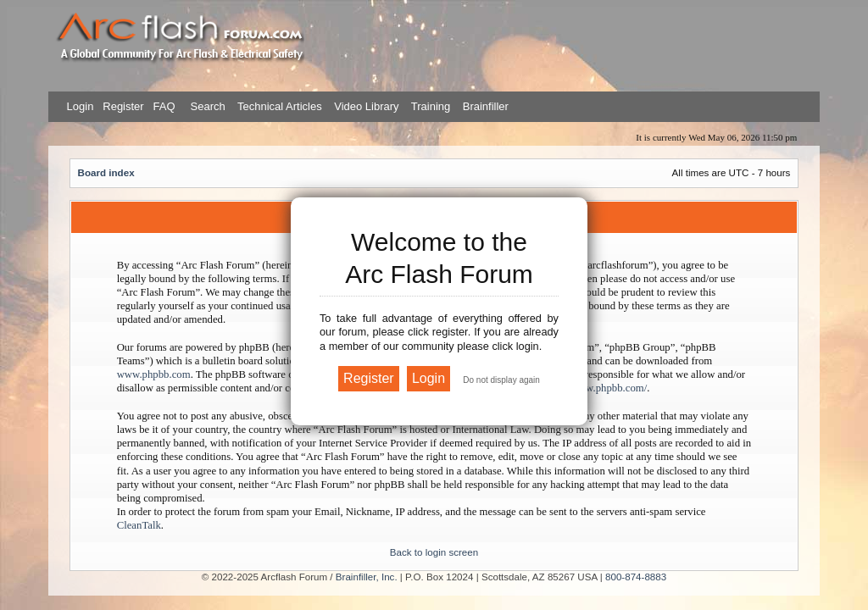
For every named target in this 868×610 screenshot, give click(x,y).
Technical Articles (280, 106)
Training (431, 106)
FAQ (163, 106)
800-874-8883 (636, 577)
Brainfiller (486, 106)
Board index (106, 172)
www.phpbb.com (154, 374)
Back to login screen (434, 552)
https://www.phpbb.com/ (593, 388)
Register (122, 106)
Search (206, 106)
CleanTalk (139, 525)
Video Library (366, 106)
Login (81, 106)
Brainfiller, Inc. (367, 577)
